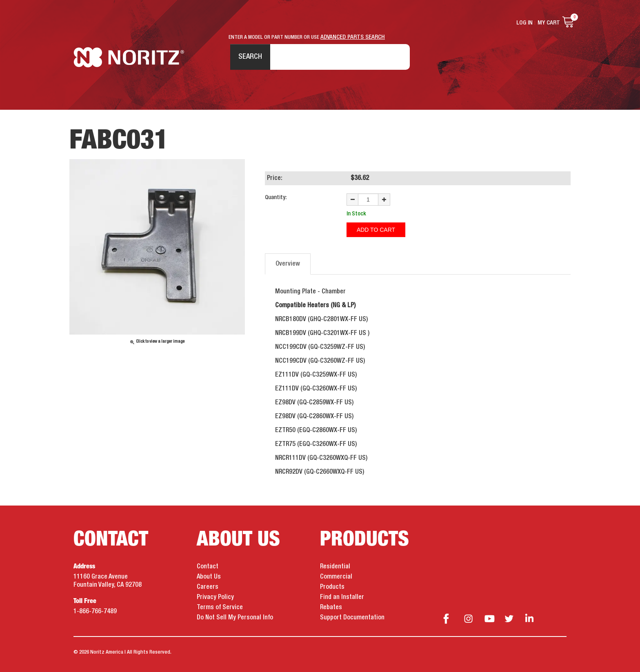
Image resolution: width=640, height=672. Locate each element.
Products (332, 587)
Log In (524, 23)
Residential (335, 567)
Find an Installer (342, 597)
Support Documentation (352, 618)
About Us (209, 577)
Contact (208, 567)
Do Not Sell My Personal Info (235, 618)
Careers (208, 587)
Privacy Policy (215, 597)
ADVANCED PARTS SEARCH (353, 37)
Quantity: (276, 197)
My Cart (549, 23)
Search (250, 57)
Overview (288, 264)
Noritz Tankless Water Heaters (129, 57)
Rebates (331, 608)
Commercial (336, 577)
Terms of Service (220, 608)
